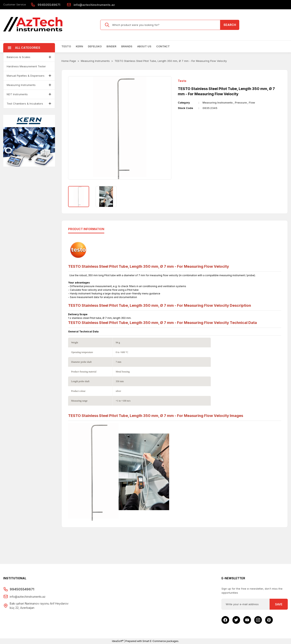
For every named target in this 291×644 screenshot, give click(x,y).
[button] (50, 57)
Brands (127, 46)
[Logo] (33, 25)
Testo (66, 46)
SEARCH (230, 25)
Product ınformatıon (86, 229)
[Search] (170, 25)
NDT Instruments (17, 94)
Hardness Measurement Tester (26, 66)
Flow (252, 103)
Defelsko (95, 46)
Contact (163, 46)
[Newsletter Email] (255, 604)
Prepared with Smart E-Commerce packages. (152, 641)
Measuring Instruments (21, 85)
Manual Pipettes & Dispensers (26, 76)
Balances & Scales (18, 57)
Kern (79, 46)
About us (144, 46)
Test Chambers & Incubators (25, 104)
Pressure (241, 103)
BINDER (111, 46)
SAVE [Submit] (279, 604)
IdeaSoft (118, 641)
